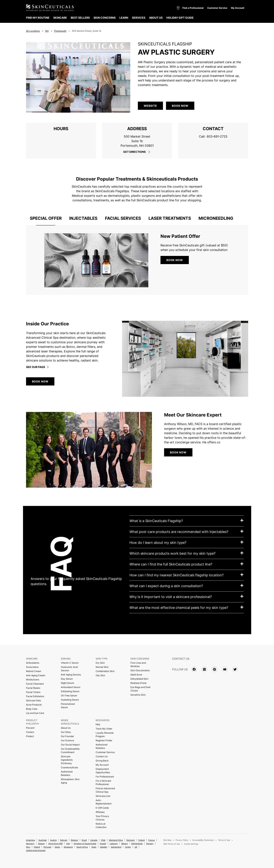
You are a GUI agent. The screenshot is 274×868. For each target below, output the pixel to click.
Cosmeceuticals (69, 767)
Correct (30, 732)
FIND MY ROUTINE (38, 18)
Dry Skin (100, 663)
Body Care (32, 709)
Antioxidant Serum (71, 687)
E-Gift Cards (102, 808)
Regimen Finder (104, 740)
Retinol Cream (34, 671)
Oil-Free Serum (69, 696)
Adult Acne (136, 675)
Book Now (180, 106)
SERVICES (139, 18)
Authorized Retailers (67, 773)
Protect (30, 736)
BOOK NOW (175, 260)
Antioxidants (33, 663)
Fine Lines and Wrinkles (138, 665)
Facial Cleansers (35, 684)
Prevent (30, 728)
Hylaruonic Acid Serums (69, 669)
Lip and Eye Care (35, 713)
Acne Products (34, 705)
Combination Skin (105, 671)
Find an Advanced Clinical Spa (105, 790)
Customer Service (217, 8)
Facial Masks (33, 688)
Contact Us (102, 756)
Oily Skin (100, 675)
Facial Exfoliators (35, 696)
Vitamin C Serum (70, 663)
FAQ (98, 724)
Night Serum (67, 683)
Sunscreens (32, 667)
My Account (238, 8)
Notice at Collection (101, 825)
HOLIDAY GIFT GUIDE (180, 18)
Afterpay (100, 812)
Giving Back (102, 761)
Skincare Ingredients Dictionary (67, 760)
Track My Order (104, 729)
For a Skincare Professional (103, 782)
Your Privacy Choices (102, 818)
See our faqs (38, 367)
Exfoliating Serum (70, 691)
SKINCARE (60, 18)
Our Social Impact (70, 745)
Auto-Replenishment (104, 802)
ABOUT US (156, 18)
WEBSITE (150, 106)
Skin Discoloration (140, 670)
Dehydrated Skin (139, 679)
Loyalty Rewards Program (105, 735)
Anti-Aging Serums (71, 675)
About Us (66, 728)
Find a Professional (193, 8)
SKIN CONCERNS (105, 18)
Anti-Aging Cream (36, 675)
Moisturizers (33, 680)
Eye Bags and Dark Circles (141, 689)
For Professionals (105, 777)
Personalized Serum (68, 706)
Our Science (67, 740)
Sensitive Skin (138, 695)
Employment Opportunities (103, 771)
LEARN (124, 18)
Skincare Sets (33, 700)
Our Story (66, 732)
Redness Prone (138, 683)
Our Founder (67, 736)
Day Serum (67, 679)
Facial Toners (33, 692)
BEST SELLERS (80, 18)
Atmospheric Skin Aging (70, 781)
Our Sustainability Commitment (70, 751)
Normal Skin (102, 667)
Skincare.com (103, 796)
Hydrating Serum (70, 700)
